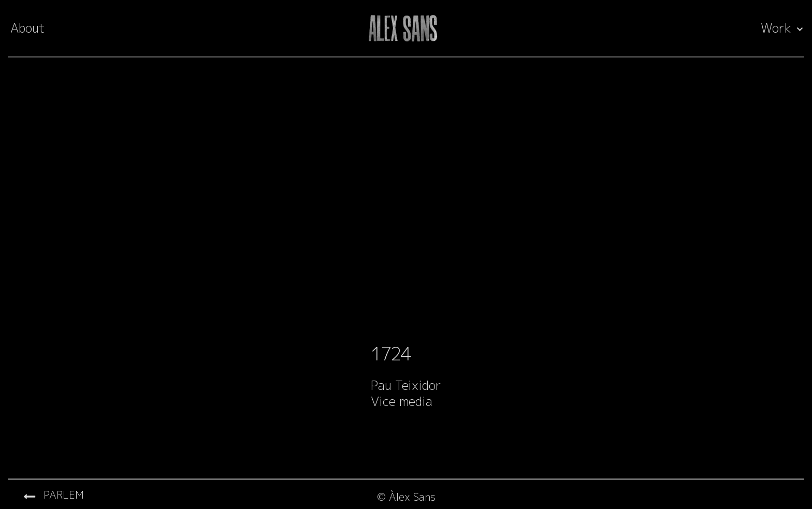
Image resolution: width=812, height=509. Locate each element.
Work (776, 28)
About (28, 28)
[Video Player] (406, 203)
